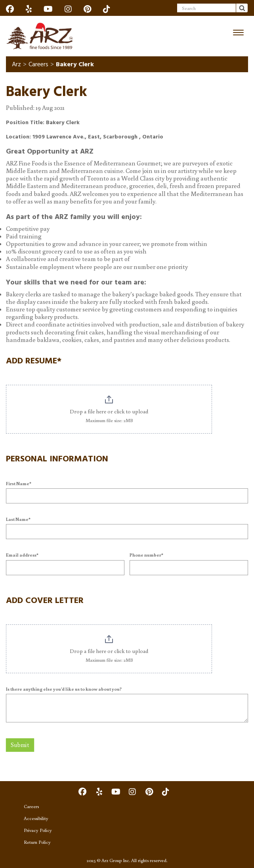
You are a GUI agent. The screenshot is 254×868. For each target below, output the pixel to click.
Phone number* (146, 555)
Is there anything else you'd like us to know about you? (64, 689)
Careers (38, 64)
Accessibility (36, 818)
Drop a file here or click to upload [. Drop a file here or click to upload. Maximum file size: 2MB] (109, 411)
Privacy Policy (38, 830)
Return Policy (37, 842)
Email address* (22, 555)
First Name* (19, 483)
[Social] (10, 9)
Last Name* (18, 519)
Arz (16, 64)
